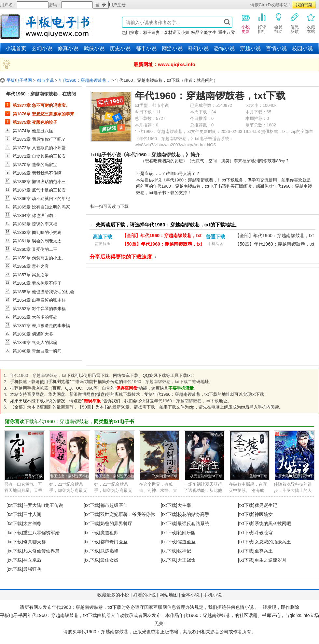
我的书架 (304, 5)
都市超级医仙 (114, 505)
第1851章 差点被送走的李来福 (41, 325)
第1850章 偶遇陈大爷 (33, 334)
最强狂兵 (32, 569)
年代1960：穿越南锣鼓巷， (84, 80)
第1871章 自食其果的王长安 (39, 156)
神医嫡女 (264, 514)
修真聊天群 (35, 542)
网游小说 (172, 48)
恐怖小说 (224, 48)
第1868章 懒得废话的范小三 (39, 181)
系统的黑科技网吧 (273, 523)
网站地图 (169, 595)
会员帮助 (278, 23)
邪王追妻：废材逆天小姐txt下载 (75, 476)
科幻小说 (198, 48)
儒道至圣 (187, 542)
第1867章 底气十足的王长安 (39, 190)
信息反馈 (295, 23)
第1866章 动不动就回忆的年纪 (41, 198)
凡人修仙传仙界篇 (41, 551)
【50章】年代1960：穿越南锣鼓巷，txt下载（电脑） (162, 245)
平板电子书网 (19, 80)
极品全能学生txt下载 (206, 476)
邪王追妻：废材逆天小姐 (166, 32)
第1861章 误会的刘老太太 (37, 241)
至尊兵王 (264, 551)
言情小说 (276, 48)
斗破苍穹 (264, 533)
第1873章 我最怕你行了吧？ (39, 139)
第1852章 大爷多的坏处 (35, 317)
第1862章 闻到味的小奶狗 (37, 232)
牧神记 (184, 551)
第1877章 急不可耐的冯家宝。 (41, 105)
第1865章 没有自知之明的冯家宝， (41, 207)
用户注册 (117, 5)
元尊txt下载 (34, 476)
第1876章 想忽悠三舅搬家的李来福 (43, 114)
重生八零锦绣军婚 (41, 533)
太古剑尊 (32, 523)
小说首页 (16, 48)
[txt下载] (15, 505)
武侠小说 (94, 48)
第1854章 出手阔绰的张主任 (39, 300)
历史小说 (120, 48)
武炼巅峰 (109, 551)
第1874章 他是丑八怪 (33, 131)
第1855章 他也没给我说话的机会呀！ (43, 292)
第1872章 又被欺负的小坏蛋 (39, 148)
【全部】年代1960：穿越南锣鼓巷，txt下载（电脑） (162, 236)
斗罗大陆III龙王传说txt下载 (296, 476)
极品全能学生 (204, 32)
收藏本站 (311, 23)
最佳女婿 (109, 560)
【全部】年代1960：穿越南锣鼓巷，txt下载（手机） (274, 236)
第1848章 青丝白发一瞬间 (37, 351)
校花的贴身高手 (193, 514)
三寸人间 (32, 514)
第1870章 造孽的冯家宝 (35, 165)
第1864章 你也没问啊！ (35, 215)
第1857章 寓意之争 (31, 275)
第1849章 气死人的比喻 (35, 342)
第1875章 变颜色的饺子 (35, 122)
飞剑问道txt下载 (165, 476)
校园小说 (302, 48)
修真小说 (68, 48)
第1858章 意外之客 (31, 266)
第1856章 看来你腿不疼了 (37, 283)
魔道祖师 (109, 533)
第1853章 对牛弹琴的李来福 (39, 308)
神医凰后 (32, 560)
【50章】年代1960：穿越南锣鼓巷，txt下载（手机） (275, 245)
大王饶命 (187, 560)
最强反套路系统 (193, 523)
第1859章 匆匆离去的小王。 (39, 258)
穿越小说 (250, 48)
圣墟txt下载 (258, 476)
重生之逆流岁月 (270, 560)
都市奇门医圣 (114, 542)
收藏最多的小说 (113, 595)
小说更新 (246, 23)
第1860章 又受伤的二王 (35, 249)
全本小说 (190, 595)
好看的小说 (145, 595)
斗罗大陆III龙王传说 (43, 505)
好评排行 (262, 23)
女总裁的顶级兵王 (273, 542)
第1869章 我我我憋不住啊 (37, 173)
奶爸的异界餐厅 (116, 523)
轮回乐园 (187, 533)
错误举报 (92, 401)
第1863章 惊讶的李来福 (35, 224)
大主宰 (184, 505)
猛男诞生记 (266, 505)
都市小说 (146, 48)
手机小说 (213, 595)
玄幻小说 (42, 48)
